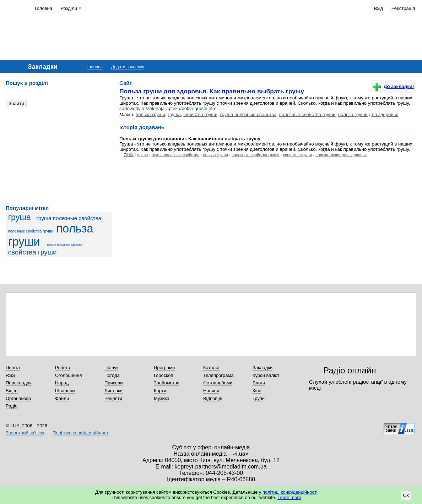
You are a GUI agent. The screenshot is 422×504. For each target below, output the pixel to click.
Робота (63, 368)
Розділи (69, 8)
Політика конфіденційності (81, 433)
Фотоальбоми (218, 383)
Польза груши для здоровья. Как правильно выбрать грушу (212, 91)
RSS (10, 375)
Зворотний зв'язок (25, 433)
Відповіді (213, 398)
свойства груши (33, 252)
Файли (62, 398)
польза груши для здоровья (65, 245)
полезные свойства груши (31, 231)
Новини (211, 391)
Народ (62, 383)
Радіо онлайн (350, 370)
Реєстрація (403, 8)
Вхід (379, 8)
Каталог (212, 368)
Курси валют (266, 375)
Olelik (129, 155)
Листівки (113, 391)
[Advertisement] (59, 156)
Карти (160, 391)
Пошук (111, 368)
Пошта (13, 368)
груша (20, 217)
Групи (259, 398)
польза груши (150, 114)
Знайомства (167, 383)
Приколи (113, 383)
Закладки (263, 368)
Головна (44, 8)
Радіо (12, 406)
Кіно (257, 391)
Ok (406, 495)
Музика (162, 398)
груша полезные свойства (69, 218)
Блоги (259, 383)
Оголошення (69, 375)
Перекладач (19, 383)
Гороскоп (163, 375)
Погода (112, 375)
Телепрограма (218, 375)
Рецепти (113, 398)
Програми (164, 368)
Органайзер (18, 398)
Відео (12, 391)
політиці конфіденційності (290, 492)
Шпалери (65, 391)
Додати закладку (128, 67)
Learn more (289, 497)
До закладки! (393, 86)
